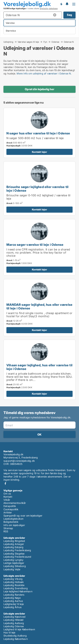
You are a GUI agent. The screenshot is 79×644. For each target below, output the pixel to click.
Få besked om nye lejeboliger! (61, 4)
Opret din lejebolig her (39, 89)
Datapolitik (10, 506)
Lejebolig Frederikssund (17, 557)
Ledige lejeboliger (14, 563)
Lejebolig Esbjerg (13, 547)
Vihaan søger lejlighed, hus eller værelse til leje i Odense (39, 367)
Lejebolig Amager (14, 544)
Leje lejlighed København (18, 591)
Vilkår (7, 500)
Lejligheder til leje (14, 604)
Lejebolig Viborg (13, 579)
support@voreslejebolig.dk (19, 461)
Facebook (5, 483)
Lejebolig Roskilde (14, 585)
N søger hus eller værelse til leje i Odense (38, 133)
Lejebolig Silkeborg (15, 566)
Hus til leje (9, 632)
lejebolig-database (49, 8)
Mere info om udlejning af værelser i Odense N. (44, 73)
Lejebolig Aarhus (13, 601)
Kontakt (8, 497)
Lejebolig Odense (14, 626)
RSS (6, 531)
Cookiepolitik (11, 509)
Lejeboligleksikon (13, 519)
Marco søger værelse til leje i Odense (35, 245)
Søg (69, 15)
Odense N (69, 42)
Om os (7, 494)
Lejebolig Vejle (12, 569)
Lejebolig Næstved (14, 617)
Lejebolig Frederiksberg (17, 550)
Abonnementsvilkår (15, 503)
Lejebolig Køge (12, 598)
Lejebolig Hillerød (14, 620)
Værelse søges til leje (28, 42)
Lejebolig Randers (14, 595)
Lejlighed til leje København (19, 629)
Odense (55, 42)
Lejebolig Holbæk (14, 582)
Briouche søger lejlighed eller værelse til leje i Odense (37, 189)
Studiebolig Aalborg (15, 636)
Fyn (45, 42)
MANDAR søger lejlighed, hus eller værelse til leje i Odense (39, 306)
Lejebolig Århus (12, 607)
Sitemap (8, 528)
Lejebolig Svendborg (16, 588)
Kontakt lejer (39, 152)
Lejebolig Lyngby (13, 560)
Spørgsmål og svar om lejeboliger (23, 516)
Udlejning (8, 42)
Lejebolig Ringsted (14, 541)
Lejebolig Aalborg (14, 623)
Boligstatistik (11, 522)
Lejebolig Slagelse (14, 554)
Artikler (8, 512)
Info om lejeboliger (14, 525)
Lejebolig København (16, 639)
